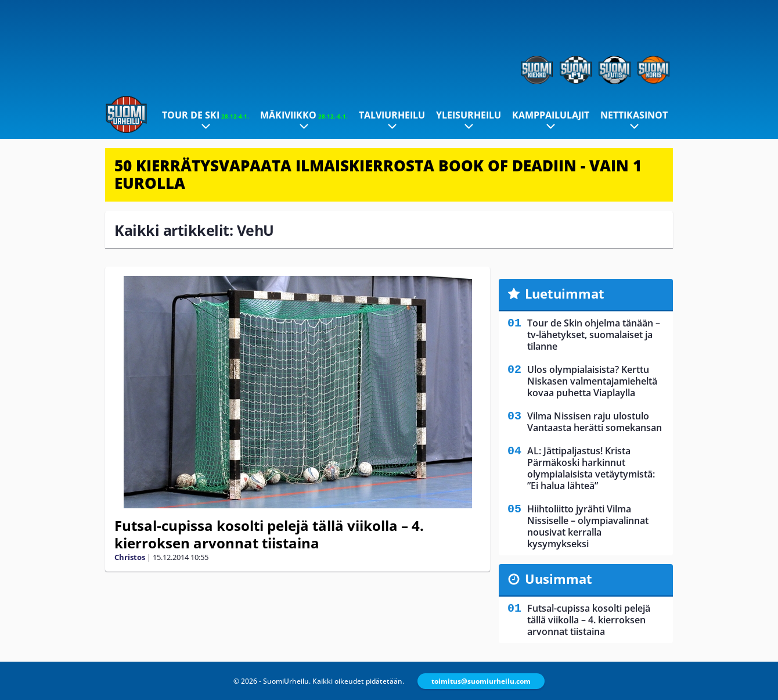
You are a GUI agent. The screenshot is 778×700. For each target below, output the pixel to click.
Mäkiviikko (304, 115)
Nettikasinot (634, 115)
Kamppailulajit (551, 115)
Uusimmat (559, 579)
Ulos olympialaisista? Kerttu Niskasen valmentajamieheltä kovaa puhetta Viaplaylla (592, 381)
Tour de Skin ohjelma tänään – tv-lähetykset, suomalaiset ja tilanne (594, 335)
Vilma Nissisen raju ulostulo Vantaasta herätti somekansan (595, 422)
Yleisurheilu (469, 115)
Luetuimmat (565, 293)
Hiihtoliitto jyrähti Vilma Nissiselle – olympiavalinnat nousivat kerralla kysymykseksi (588, 526)
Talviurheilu (392, 115)
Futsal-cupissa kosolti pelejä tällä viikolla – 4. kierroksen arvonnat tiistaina (269, 534)
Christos (130, 557)
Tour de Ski (206, 115)
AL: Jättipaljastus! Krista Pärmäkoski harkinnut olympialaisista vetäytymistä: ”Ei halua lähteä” (591, 468)
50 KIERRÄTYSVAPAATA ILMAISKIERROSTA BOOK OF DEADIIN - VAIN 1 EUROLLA (378, 174)
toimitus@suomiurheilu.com (481, 681)
